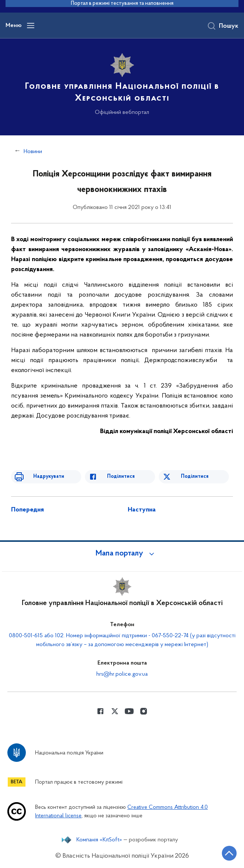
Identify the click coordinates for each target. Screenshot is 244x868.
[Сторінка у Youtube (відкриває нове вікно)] (129, 711)
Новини (33, 152)
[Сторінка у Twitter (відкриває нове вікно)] (115, 711)
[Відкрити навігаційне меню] (31, 26)
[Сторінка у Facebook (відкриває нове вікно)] (100, 711)
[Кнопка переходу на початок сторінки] (229, 853)
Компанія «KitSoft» (99, 840)
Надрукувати (49, 477)
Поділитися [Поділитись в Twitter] (195, 477)
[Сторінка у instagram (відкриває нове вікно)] (144, 711)
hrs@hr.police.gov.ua (122, 674)
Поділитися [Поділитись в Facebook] (121, 477)
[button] (122, 554)
